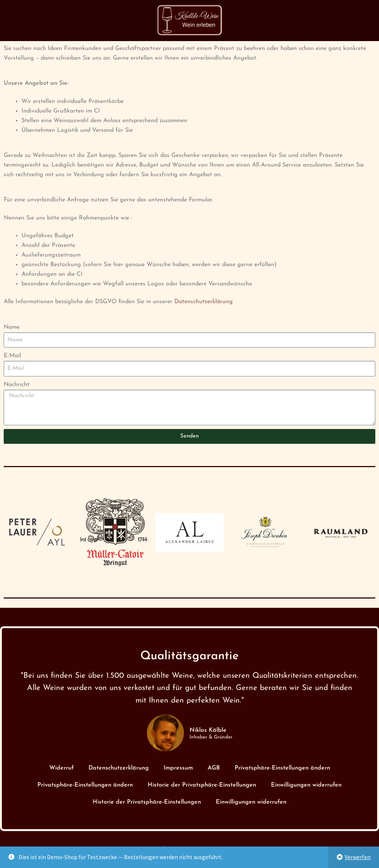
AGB (214, 768)
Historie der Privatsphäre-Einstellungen (202, 785)
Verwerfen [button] (358, 857)
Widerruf (61, 768)
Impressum (178, 768)
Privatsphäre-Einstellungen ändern (282, 768)
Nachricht (17, 385)
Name (12, 327)
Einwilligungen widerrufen (306, 785)
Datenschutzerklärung (204, 302)
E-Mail (12, 356)
